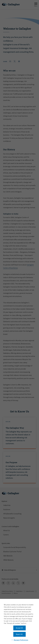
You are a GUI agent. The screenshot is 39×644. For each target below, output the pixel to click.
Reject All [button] (19, 634)
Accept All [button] (19, 628)
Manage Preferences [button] (21, 640)
